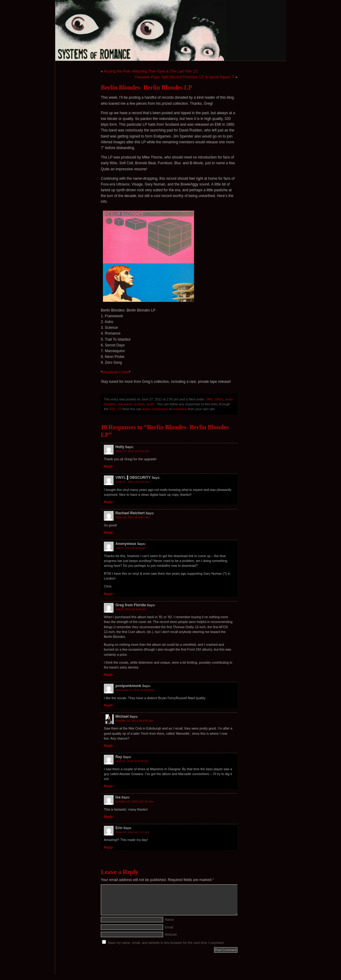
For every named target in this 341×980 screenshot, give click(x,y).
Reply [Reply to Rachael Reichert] (108, 533)
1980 (209, 399)
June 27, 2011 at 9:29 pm (132, 482)
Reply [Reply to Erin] (108, 847)
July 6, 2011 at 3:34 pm (131, 609)
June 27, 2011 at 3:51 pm (132, 451)
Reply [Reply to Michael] (108, 746)
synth (150, 404)
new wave (124, 404)
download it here (116, 372)
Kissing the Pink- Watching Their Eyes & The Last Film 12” (151, 71)
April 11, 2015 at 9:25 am (132, 761)
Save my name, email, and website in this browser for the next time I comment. (166, 943)
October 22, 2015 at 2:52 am (134, 801)
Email (169, 927)
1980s (219, 399)
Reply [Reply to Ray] (108, 786)
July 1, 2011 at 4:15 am (131, 548)
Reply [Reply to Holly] (108, 466)
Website (171, 934)
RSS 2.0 (115, 409)
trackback (180, 409)
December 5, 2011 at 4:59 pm (135, 690)
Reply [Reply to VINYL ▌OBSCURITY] (108, 502)
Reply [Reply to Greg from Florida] (108, 675)
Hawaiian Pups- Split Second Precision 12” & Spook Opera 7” (185, 77)
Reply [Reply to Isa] (108, 817)
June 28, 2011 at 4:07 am (132, 517)
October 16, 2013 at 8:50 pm (134, 721)
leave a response (155, 409)
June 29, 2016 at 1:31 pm (132, 832)
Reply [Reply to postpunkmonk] (108, 705)
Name (169, 920)
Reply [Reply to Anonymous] (108, 594)
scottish (139, 404)
